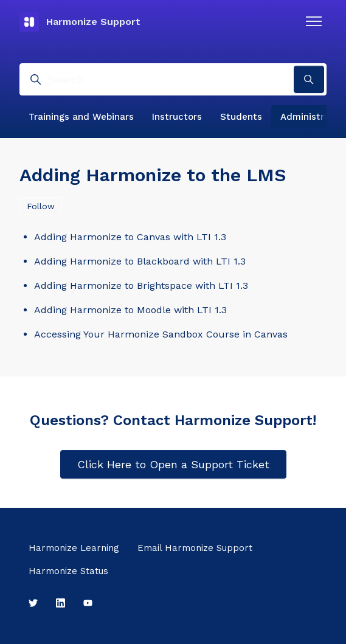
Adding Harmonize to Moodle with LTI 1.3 (130, 310)
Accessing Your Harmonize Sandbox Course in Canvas (161, 334)
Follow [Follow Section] (41, 206)
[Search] (173, 79)
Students (241, 117)
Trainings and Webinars (81, 117)
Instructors (177, 117)
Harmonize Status (68, 571)
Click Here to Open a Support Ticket (173, 464)
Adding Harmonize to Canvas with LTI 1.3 (130, 237)
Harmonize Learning (74, 548)
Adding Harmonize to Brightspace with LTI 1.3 (141, 286)
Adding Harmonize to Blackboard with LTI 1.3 (140, 261)
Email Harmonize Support (195, 548)
